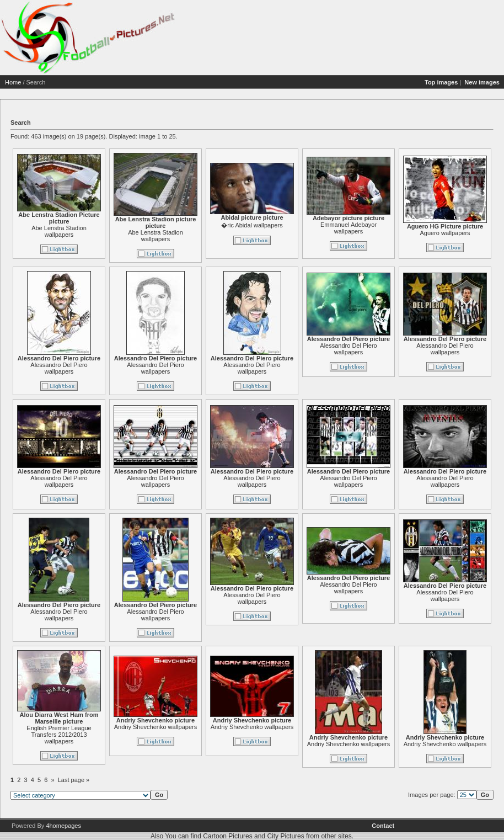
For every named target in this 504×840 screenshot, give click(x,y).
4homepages (63, 826)
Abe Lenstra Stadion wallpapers (59, 231)
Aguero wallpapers (445, 233)
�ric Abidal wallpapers (252, 225)
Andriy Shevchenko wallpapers (156, 727)
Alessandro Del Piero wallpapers (59, 368)
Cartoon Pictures (227, 836)
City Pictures (285, 836)
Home (13, 82)
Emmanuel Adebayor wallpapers (348, 228)
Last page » (74, 780)
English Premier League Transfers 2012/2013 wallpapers (59, 735)
